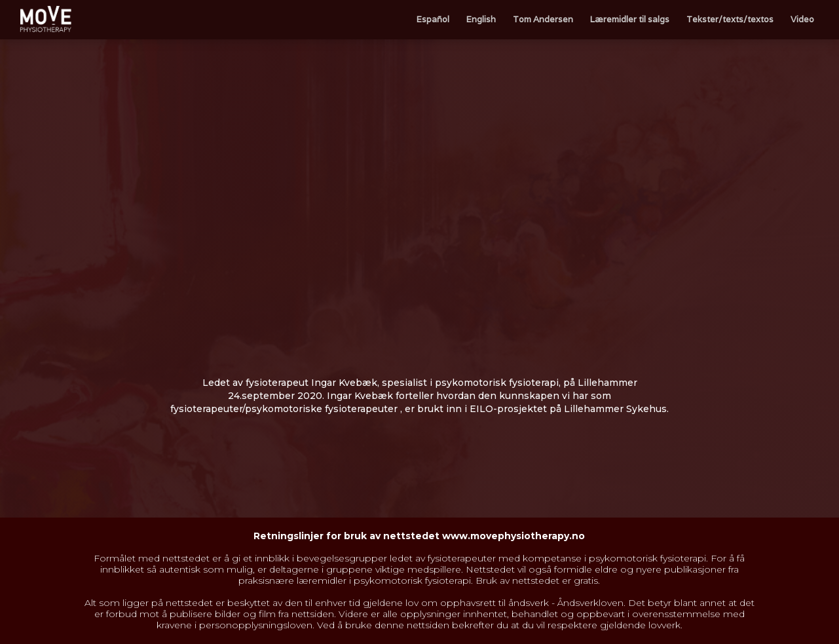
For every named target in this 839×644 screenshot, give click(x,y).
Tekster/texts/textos (730, 19)
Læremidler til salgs (630, 19)
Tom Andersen (543, 19)
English (481, 19)
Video (802, 19)
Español (433, 19)
